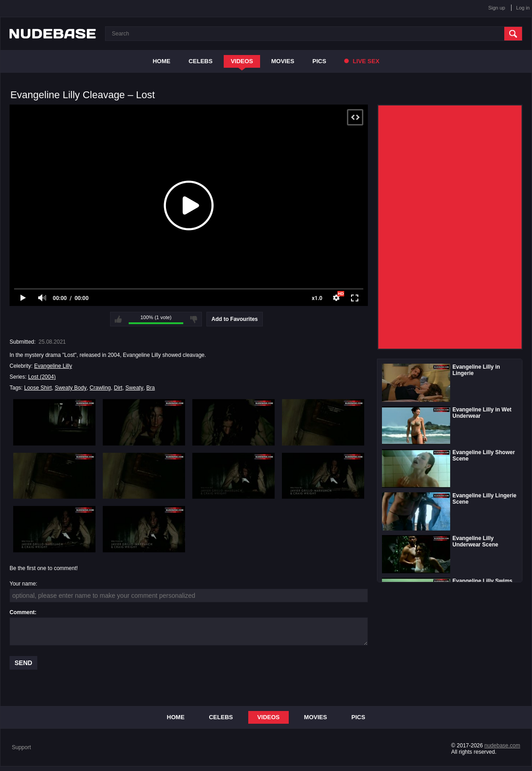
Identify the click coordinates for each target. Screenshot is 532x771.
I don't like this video (194, 319)
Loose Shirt (38, 388)
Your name (23, 584)
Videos (242, 61)
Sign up (497, 8)
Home (162, 61)
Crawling (100, 388)
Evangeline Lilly (53, 366)
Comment (22, 612)
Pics (319, 61)
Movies (283, 61)
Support (21, 747)
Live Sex (362, 61)
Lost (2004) (42, 377)
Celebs (201, 61)
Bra (151, 388)
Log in (523, 8)
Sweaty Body (70, 388)
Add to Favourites (235, 319)
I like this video (118, 319)
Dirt (118, 388)
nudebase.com (502, 746)
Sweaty (134, 388)
